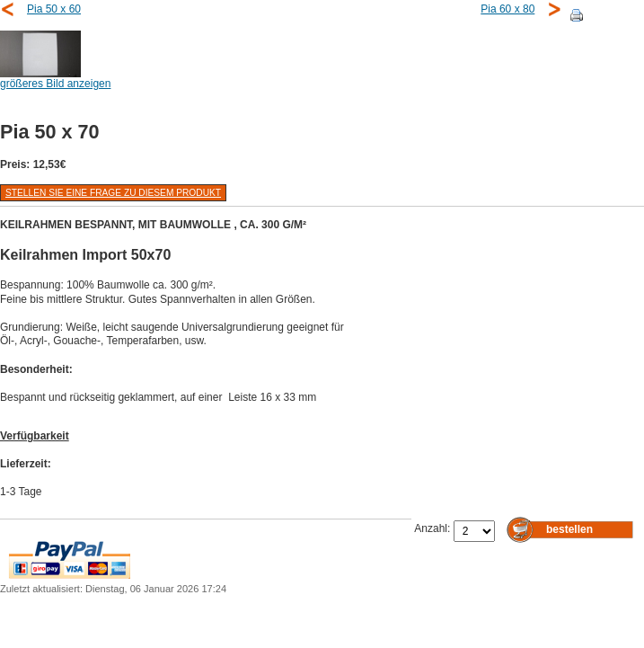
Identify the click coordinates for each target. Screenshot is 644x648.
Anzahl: (433, 529)
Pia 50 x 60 (54, 9)
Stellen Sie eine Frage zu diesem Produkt (113, 193)
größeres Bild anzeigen (55, 79)
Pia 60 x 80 (507, 9)
